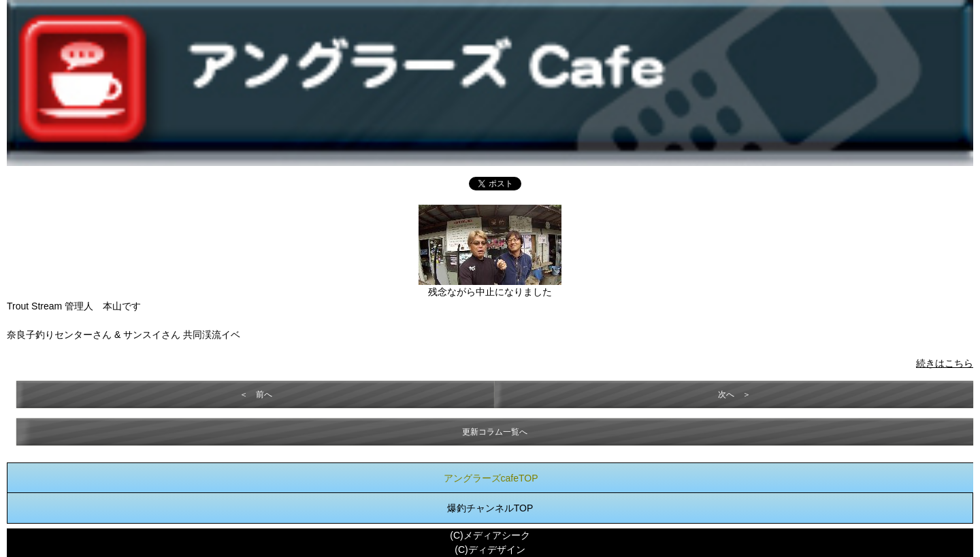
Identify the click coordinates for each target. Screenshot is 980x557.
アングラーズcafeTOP (491, 478)
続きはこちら (945, 363)
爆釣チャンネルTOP (490, 508)
